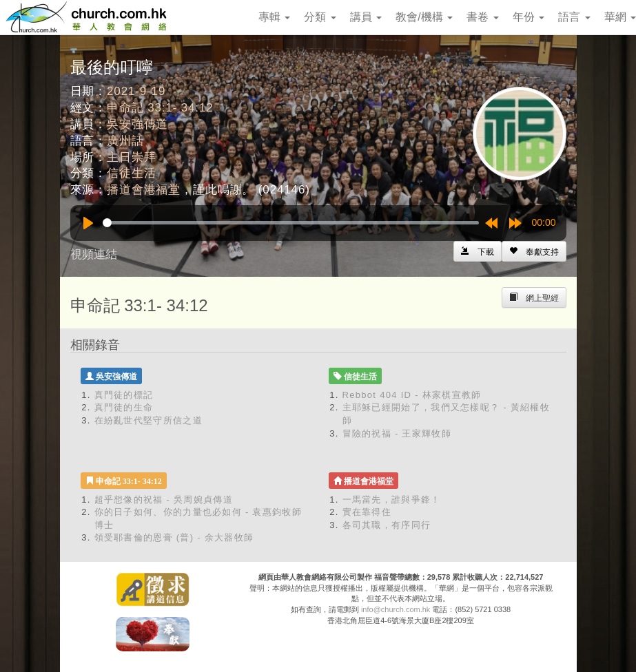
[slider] (291, 223)
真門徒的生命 (124, 407)
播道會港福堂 (144, 190)
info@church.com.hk (396, 609)
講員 (366, 17)
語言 (574, 17)
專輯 (274, 17)
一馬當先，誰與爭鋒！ (392, 500)
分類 (320, 17)
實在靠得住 (367, 512)
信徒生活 (131, 173)
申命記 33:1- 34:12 (160, 108)
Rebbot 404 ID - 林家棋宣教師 (412, 395)
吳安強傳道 (137, 124)
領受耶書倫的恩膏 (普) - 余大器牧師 (174, 537)
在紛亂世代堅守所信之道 (148, 420)
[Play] (88, 223)
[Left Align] (534, 251)
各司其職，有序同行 (387, 525)
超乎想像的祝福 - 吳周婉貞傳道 (164, 500)
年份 (529, 17)
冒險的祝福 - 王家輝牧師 (397, 433)
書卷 (482, 17)
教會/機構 (424, 17)
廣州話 (125, 141)
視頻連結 (94, 254)
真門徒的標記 (124, 395)
